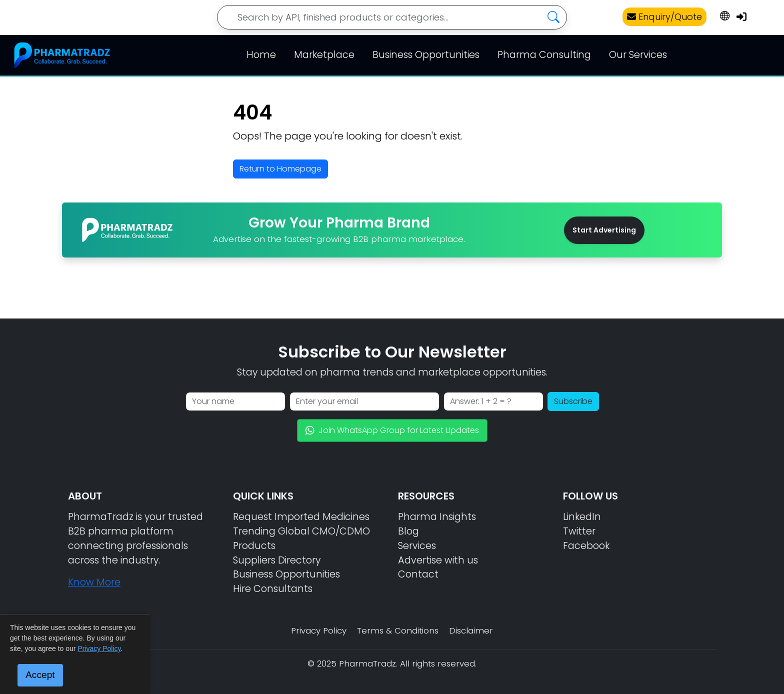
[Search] (392, 17)
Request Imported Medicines (301, 517)
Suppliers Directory (277, 560)
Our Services (638, 55)
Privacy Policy (319, 630)
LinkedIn (582, 517)
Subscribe (573, 401)
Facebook (586, 546)
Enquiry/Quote (664, 17)
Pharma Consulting (544, 55)
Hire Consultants (273, 589)
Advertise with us (438, 560)
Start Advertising (604, 230)
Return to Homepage (280, 169)
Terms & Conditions (398, 630)
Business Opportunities (426, 55)
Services (417, 546)
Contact (418, 574)
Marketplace (324, 55)
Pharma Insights (437, 517)
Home (261, 55)
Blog (408, 531)
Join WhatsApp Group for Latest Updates (392, 430)
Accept (40, 675)
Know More (94, 582)
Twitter (579, 531)
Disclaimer (471, 630)
